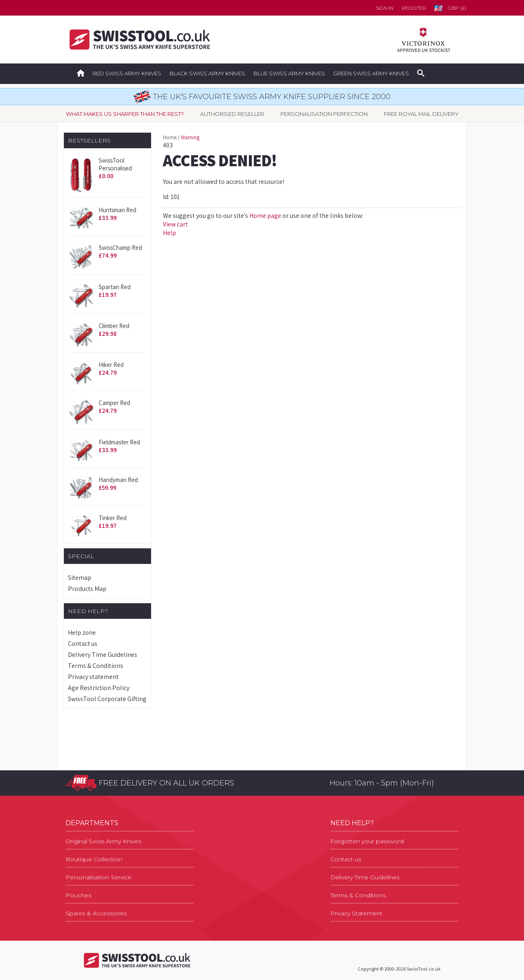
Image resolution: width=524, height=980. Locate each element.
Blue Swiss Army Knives (289, 73)
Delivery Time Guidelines (103, 655)
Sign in (385, 8)
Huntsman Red (117, 210)
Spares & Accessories (96, 913)
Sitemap (80, 578)
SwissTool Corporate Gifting (107, 699)
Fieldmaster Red (119, 442)
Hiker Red (111, 365)
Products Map (87, 589)
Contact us (83, 644)
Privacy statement (93, 677)
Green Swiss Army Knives (371, 73)
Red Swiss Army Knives (127, 73)
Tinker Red (113, 518)
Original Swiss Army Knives (103, 841)
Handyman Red (118, 480)
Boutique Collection (94, 859)
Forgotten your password (367, 841)
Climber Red (114, 326)
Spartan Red (115, 287)
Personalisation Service (98, 877)
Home (170, 137)
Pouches (78, 895)
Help (169, 233)
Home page (265, 216)
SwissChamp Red (120, 248)
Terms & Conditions (96, 666)
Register (414, 8)
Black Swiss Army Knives (207, 73)
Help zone (82, 633)
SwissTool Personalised (115, 164)
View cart (175, 224)
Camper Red (114, 403)
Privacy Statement (356, 913)
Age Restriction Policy (99, 688)
